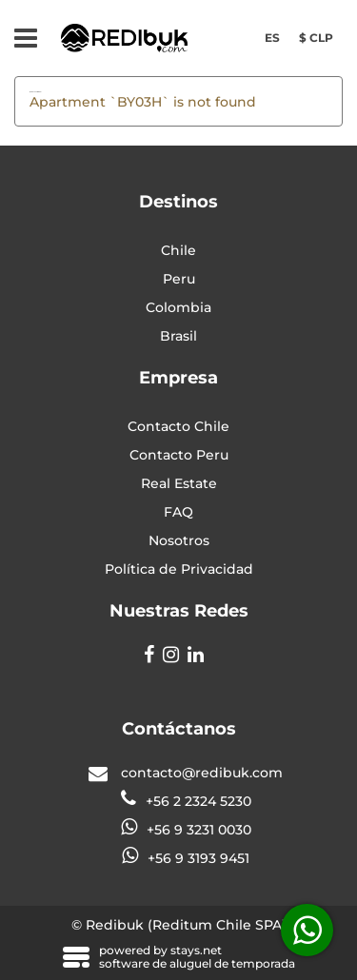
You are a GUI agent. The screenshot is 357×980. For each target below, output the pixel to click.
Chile (178, 250)
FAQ (178, 512)
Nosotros (179, 540)
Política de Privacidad (179, 569)
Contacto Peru (179, 455)
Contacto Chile (178, 426)
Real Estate (179, 483)
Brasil (178, 336)
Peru (179, 279)
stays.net (196, 950)
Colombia (178, 307)
